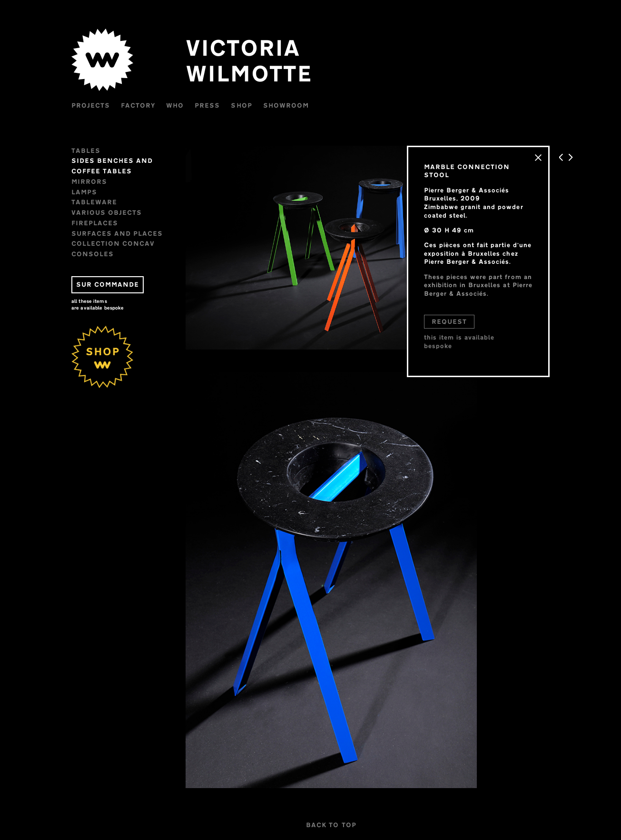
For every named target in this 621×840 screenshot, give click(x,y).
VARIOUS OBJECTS (107, 212)
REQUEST (449, 321)
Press (207, 105)
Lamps (84, 192)
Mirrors (89, 181)
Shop (241, 105)
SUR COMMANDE (108, 284)
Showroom (286, 105)
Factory (138, 105)
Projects (91, 105)
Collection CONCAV (113, 243)
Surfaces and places (117, 233)
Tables (86, 150)
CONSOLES (93, 254)
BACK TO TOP (331, 825)
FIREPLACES (95, 223)
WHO (175, 105)
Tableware (94, 202)
